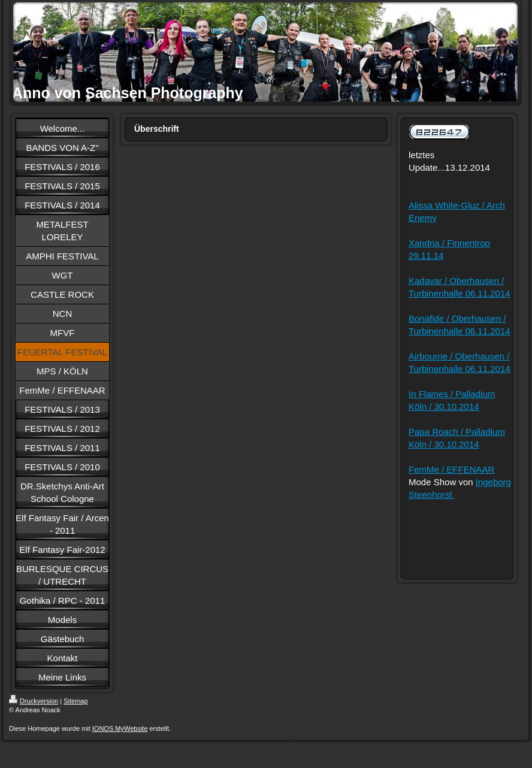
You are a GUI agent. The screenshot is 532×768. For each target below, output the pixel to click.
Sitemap (75, 701)
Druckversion (34, 701)
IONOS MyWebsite (120, 728)
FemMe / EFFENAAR (451, 469)
